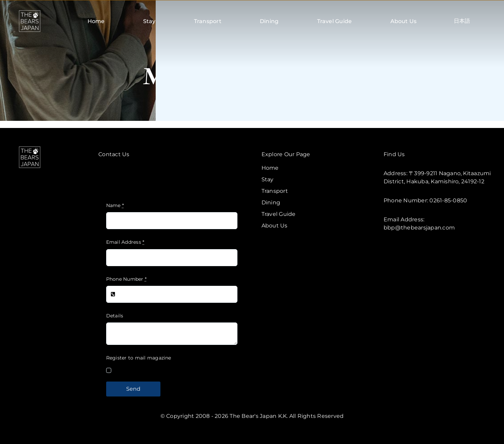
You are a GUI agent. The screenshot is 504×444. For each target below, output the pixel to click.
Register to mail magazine (139, 358)
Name (115, 205)
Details (115, 316)
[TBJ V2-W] (30, 147)
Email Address (125, 242)
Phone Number (126, 279)
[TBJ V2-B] (30, 11)
